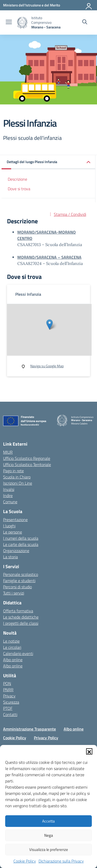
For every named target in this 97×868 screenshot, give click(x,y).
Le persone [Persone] (13, 532)
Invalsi (9, 489)
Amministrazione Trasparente (29, 729)
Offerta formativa (18, 611)
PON (7, 683)
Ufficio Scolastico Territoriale (27, 465)
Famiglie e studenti (19, 581)
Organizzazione (16, 551)
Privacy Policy (46, 738)
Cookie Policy (25, 861)
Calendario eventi (18, 653)
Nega (49, 835)
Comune (10, 502)
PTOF (8, 708)
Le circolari (12, 647)
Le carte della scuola (21, 544)
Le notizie (11, 641)
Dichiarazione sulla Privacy (61, 861)
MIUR (8, 452)
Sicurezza (11, 702)
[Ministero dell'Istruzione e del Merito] (32, 5)
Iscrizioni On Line (18, 483)
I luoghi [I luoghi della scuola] (9, 526)
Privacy (9, 696)
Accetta (48, 821)
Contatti (10, 714)
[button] (89, 751)
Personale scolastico (21, 574)
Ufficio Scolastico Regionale (27, 458)
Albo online (13, 660)
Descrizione (17, 179)
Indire (8, 496)
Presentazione (15, 520)
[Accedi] (89, 5)
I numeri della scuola (21, 538)
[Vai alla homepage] (22, 23)
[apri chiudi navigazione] (9, 22)
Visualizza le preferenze (49, 850)
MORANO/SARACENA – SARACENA (49, 257)
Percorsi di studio (17, 587)
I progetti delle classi (21, 623)
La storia (10, 557)
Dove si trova (19, 189)
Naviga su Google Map (47, 366)
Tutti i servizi (14, 593)
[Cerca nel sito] (85, 22)
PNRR (8, 690)
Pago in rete (13, 471)
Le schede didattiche (21, 617)
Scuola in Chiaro (17, 477)
